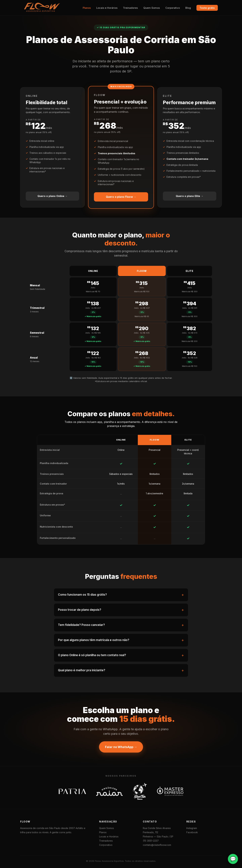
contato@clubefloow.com (157, 845)
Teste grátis (207, 8)
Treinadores (130, 8)
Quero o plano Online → (53, 196)
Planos (87, 8)
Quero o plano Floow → (121, 197)
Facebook (192, 832)
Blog (188, 8)
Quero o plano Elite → (190, 196)
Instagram (192, 828)
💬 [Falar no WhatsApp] (233, 859)
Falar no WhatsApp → (121, 747)
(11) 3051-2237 (151, 841)
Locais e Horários (107, 8)
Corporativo (173, 8)
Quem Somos (152, 8)
